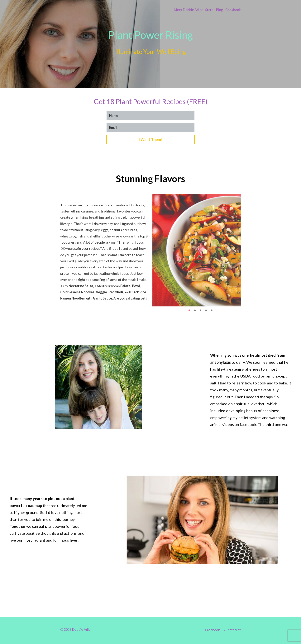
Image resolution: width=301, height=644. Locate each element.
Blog (219, 10)
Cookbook (233, 10)
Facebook (212, 630)
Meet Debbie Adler (188, 10)
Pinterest (234, 630)
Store (209, 10)
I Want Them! (150, 139)
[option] (197, 250)
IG (223, 630)
